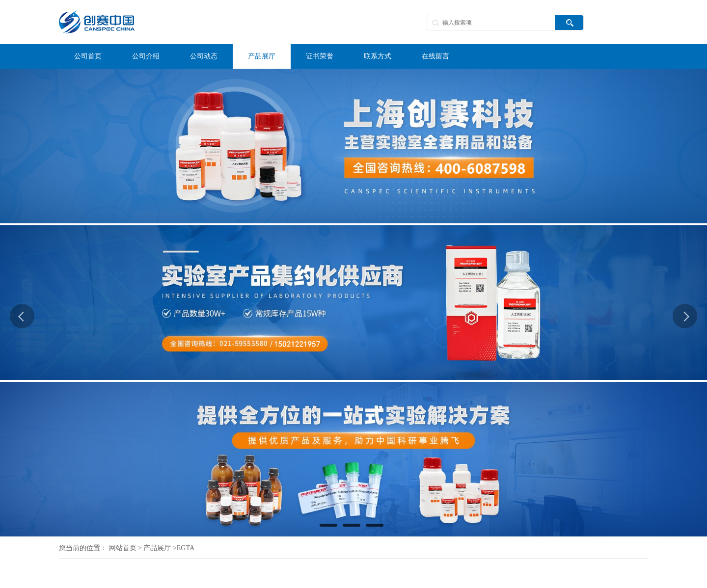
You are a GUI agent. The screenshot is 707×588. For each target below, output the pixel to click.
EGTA (186, 548)
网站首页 (123, 548)
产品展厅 (157, 548)
